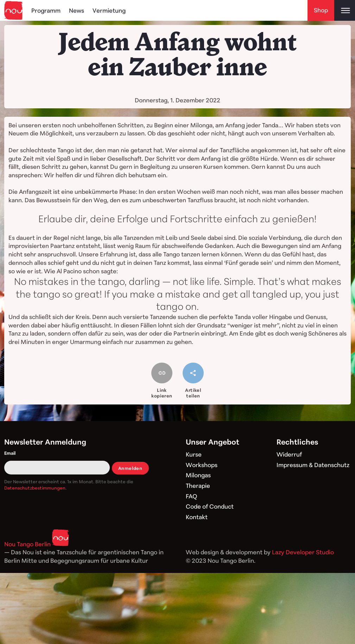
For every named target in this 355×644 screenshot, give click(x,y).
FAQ (191, 496)
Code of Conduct (210, 506)
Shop (321, 10)
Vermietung (109, 10)
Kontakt (197, 517)
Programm (46, 10)
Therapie (198, 486)
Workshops (202, 465)
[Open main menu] (345, 10)
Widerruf (289, 454)
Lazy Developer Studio (303, 552)
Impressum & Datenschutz (313, 465)
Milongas (198, 475)
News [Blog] (77, 10)
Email (10, 453)
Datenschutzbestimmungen (35, 488)
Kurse (194, 454)
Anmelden (130, 468)
